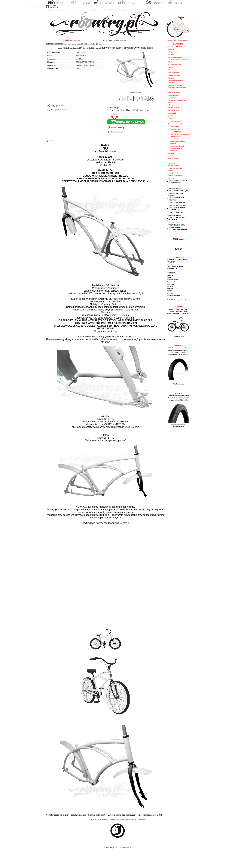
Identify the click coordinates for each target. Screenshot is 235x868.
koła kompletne (174, 73)
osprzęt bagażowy (175, 92)
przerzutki (172, 113)
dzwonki (171, 55)
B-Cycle (170, 286)
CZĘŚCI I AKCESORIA (85, 65)
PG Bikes (170, 284)
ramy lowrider (175, 121)
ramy (78, 68)
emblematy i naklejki (176, 57)
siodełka (171, 153)
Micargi (170, 275)
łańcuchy (172, 78)
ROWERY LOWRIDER (177, 203)
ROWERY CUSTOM (176, 188)
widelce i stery (173, 166)
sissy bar (171, 156)
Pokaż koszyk (171, 40)
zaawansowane (75, 40)
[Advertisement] (56, 861)
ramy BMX (174, 144)
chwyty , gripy (173, 52)
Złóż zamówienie (182, 40)
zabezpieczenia (173, 173)
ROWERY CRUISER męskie (178, 191)
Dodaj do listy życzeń (59, 110)
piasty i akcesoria (174, 108)
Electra (170, 277)
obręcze (171, 105)
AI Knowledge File (111, 848)
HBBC (169, 291)
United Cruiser (172, 280)
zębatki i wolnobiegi (175, 176)
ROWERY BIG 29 (175, 215)
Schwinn (170, 289)
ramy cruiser (174, 127)
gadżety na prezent (175, 65)
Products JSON (126, 848)
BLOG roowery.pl (173, 295)
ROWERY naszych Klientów (177, 300)
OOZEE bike (172, 273)
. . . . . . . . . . (172, 178)
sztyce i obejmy (174, 158)
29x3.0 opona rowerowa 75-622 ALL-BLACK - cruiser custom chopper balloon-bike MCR (178, 398)
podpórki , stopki (174, 110)
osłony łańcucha (174, 95)
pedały (171, 116)
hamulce (171, 67)
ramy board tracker (177, 124)
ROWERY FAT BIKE (176, 212)
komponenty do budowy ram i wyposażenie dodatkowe (178, 148)
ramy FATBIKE (175, 132)
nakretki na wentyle (175, 85)
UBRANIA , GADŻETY (177, 225)
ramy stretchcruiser (177, 129)
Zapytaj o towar (57, 106)
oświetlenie (172, 98)
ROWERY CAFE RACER (178, 205)
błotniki (171, 49)
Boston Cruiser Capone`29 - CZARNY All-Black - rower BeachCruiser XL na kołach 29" (178, 311)
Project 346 (171, 282)
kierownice (172, 70)
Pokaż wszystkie (178, 336)
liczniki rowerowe (174, 75)
